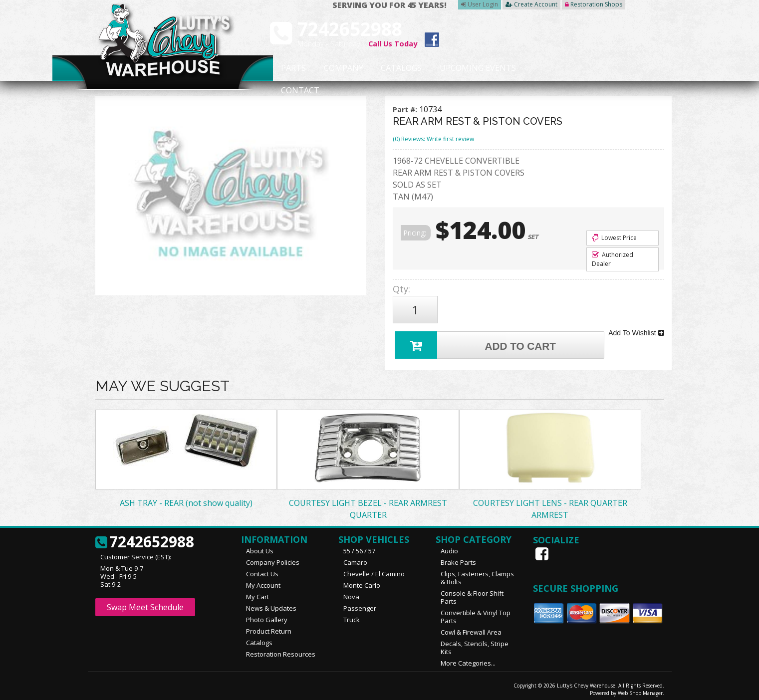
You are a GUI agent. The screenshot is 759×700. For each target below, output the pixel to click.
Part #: (406, 110)
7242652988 (145, 538)
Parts (288, 68)
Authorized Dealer (613, 259)
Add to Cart (477, 340)
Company (340, 68)
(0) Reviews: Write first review (433, 139)
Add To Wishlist (636, 329)
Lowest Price (614, 238)
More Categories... (468, 659)
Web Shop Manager (640, 689)
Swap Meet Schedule (145, 603)
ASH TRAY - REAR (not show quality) (186, 498)
